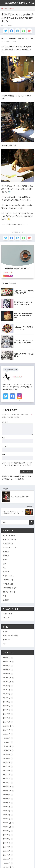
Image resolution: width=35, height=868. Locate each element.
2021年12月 (8, 746)
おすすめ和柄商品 (9, 536)
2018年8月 (8, 855)
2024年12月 (8, 678)
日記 (4, 644)
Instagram (19, 400)
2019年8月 (8, 835)
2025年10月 (8, 662)
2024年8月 (8, 686)
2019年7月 (8, 839)
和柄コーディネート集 (10, 636)
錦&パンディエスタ (9, 548)
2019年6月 (8, 843)
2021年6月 (8, 767)
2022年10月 (8, 726)
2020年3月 (8, 811)
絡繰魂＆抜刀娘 (8, 544)
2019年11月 (8, 823)
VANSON (6, 618)
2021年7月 (8, 763)
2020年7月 (8, 803)
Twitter (6, 400)
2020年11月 (8, 787)
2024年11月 (8, 682)
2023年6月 (8, 710)
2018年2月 (8, 863)
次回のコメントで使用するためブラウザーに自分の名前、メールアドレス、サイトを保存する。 (18, 465)
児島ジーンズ (7, 614)
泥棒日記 (6, 600)
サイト (4, 455)
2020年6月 (8, 807)
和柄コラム (7, 640)
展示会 (5, 632)
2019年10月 (8, 827)
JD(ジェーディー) (9, 592)
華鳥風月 (6, 556)
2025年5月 (8, 670)
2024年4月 (8, 698)
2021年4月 (8, 775)
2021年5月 (8, 771)
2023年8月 (8, 706)
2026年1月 (8, 658)
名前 (4, 438)
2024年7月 (8, 690)
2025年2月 (8, 674)
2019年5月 (8, 847)
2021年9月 (8, 755)
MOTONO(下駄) (8, 580)
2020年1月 (8, 819)
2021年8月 (8, 758)
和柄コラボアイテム (10, 540)
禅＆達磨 (6, 572)
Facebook (13, 400)
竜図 (4, 596)
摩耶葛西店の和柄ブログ (18, 3)
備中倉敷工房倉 (8, 584)
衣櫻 (4, 564)
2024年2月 (8, 702)
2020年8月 (8, 799)
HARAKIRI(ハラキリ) (10, 588)
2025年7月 (8, 666)
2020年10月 (8, 791)
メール (5, 446)
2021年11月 (8, 750)
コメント (5, 422)
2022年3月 (8, 742)
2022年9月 (8, 730)
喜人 (4, 568)
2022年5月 (8, 738)
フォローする (8, 272)
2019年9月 (8, 831)
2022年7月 (8, 734)
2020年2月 (8, 815)
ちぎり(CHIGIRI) (8, 576)
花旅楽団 (13, 283)
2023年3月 (8, 718)
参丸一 (5, 560)
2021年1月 (8, 783)
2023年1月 (8, 722)
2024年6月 (8, 694)
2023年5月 (8, 714)
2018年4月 (8, 859)
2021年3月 (8, 779)
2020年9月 (8, 795)
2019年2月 (8, 851)
